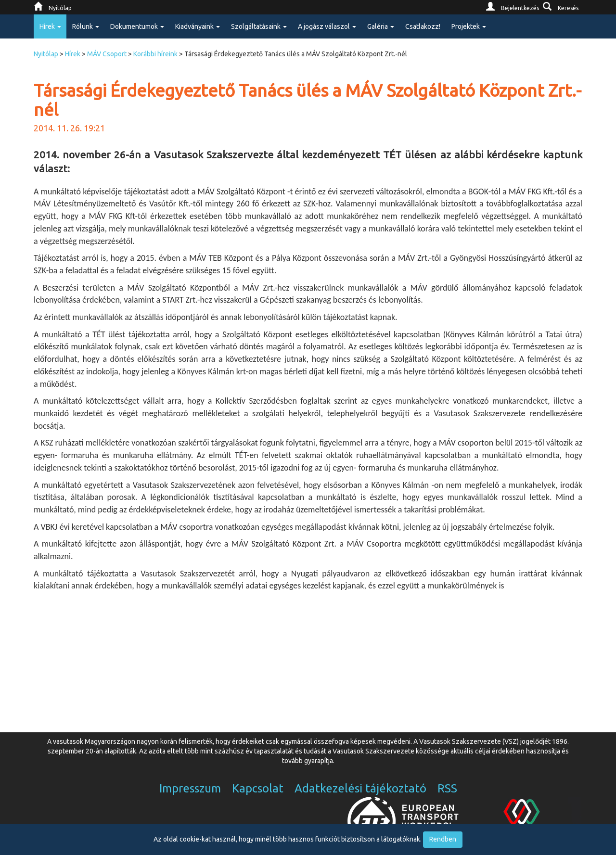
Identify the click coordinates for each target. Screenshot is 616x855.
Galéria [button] (381, 26)
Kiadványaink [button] (198, 26)
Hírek (73, 54)
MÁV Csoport (107, 54)
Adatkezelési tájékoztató (360, 788)
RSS (447, 788)
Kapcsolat (258, 788)
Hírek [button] (50, 26)
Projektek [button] (469, 26)
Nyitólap (46, 54)
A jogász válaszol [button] (327, 26)
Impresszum (190, 788)
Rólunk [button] (86, 26)
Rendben (443, 839)
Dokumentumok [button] (137, 26)
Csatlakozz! (423, 26)
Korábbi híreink (155, 54)
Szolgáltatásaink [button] (259, 26)
